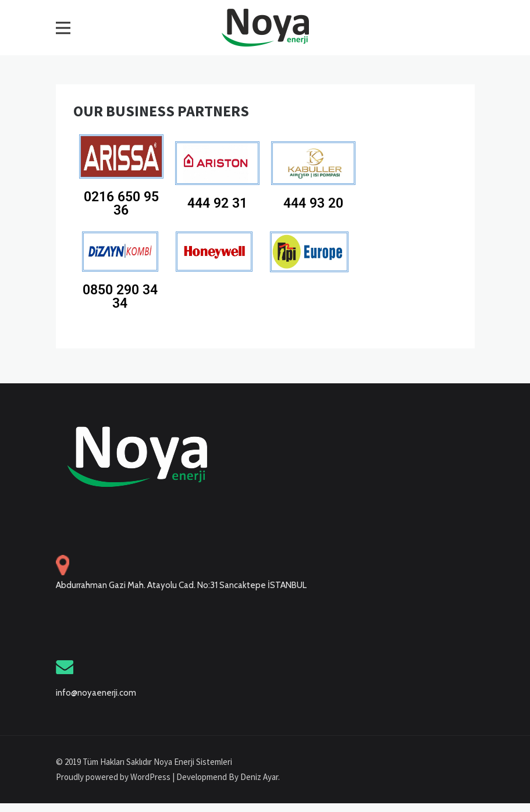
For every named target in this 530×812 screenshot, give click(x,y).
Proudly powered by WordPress (114, 777)
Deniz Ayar (259, 777)
